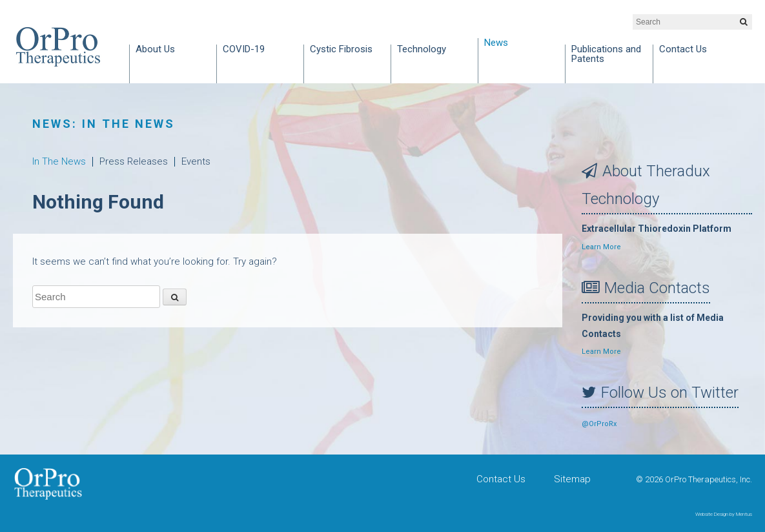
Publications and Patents (606, 55)
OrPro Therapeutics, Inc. (58, 47)
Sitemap (572, 479)
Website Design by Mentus (724, 514)
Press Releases (134, 161)
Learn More (601, 247)
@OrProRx (599, 424)
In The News (59, 161)
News (496, 43)
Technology (422, 50)
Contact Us (683, 50)
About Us (155, 50)
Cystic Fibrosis (341, 50)
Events (196, 161)
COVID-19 (244, 50)
